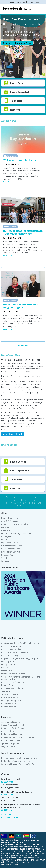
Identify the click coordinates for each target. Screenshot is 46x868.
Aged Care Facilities (10, 817)
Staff (25, 2)
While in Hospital (8, 704)
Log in (39, 2)
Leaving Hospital (9, 707)
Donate (18, 2)
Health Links (7, 671)
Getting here (7, 536)
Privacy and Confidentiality (13, 682)
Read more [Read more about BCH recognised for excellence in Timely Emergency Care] (8, 255)
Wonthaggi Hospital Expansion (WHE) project (21, 764)
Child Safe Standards (10, 521)
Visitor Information (10, 698)
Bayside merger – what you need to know (19, 758)
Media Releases (10, 156)
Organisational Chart (10, 543)
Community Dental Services (13, 728)
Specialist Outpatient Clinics (13, 743)
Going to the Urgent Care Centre (17, 43)
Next (44, 74)
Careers (31, 2)
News (12, 2)
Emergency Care (8, 665)
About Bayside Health (13, 434)
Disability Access (8, 662)
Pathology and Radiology (12, 734)
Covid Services (7, 731)
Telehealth (6, 691)
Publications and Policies (12, 549)
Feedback (5, 668)
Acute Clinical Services (11, 722)
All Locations (7, 815)
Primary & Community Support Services (18, 737)
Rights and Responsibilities (13, 688)
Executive (5, 530)
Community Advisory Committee (15, 524)
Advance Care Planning (11, 649)
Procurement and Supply (12, 546)
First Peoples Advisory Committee (16, 533)
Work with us (7, 561)
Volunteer (6, 558)
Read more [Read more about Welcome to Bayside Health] (8, 182)
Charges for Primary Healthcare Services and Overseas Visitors (21, 678)
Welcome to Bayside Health (20, 160)
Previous (2, 74)
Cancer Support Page (10, 655)
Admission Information (11, 646)
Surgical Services (8, 747)
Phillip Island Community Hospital (16, 761)
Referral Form (7, 685)
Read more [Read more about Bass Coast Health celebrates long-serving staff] (8, 329)
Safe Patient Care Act (11, 552)
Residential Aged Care (11, 740)
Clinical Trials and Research (13, 725)
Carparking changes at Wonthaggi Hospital (20, 658)
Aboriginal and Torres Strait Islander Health (20, 643)
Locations (6, 540)
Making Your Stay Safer (11, 701)
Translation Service (10, 694)
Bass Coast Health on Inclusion (15, 652)
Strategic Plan (7, 555)
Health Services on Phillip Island (15, 674)
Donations (6, 527)
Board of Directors (9, 518)
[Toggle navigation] (42, 9)
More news (23, 345)
